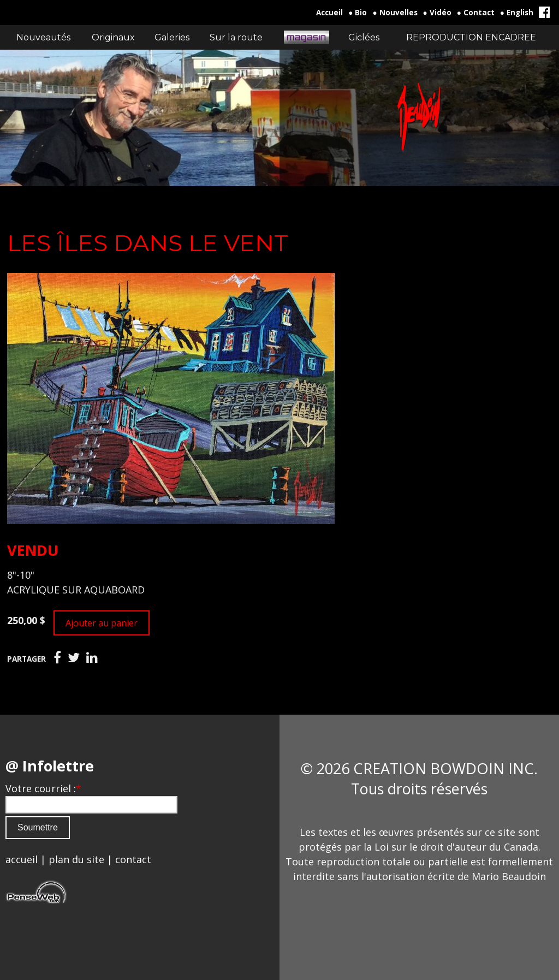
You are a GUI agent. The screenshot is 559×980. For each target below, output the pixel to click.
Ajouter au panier (102, 623)
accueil (22, 859)
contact (133, 859)
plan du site (76, 859)
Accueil (329, 13)
